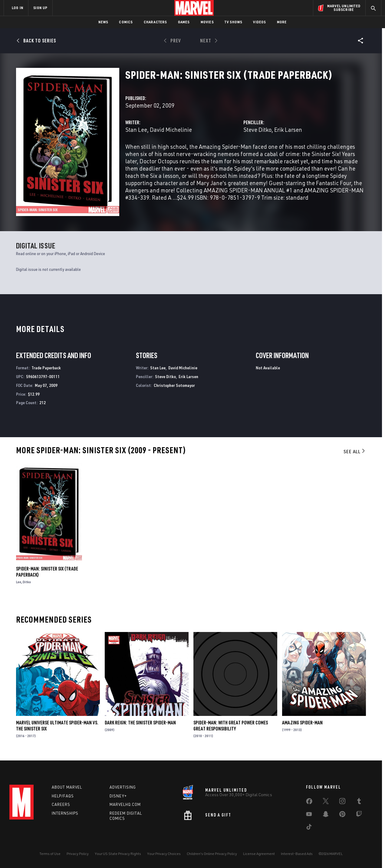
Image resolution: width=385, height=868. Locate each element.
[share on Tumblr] (359, 802)
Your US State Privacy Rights (118, 854)
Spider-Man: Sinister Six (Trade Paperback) (47, 572)
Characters (155, 22)
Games (184, 22)
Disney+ (118, 796)
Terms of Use (50, 854)
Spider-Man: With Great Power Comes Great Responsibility (231, 726)
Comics (126, 22)
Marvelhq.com (125, 804)
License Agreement (259, 854)
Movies (207, 22)
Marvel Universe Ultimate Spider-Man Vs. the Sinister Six (57, 726)
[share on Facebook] (309, 803)
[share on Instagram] (342, 802)
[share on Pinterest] (342, 815)
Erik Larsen (288, 130)
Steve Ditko (257, 130)
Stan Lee (136, 130)
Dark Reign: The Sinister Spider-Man (140, 723)
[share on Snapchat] (326, 815)
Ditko (27, 582)
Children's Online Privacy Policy (212, 854)
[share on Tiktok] (309, 828)
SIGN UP (40, 8)
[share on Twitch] (359, 815)
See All (355, 451)
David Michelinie (171, 130)
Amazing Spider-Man (302, 723)
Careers (61, 804)
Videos (259, 22)
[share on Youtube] (309, 815)
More (282, 22)
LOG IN (18, 8)
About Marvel (67, 787)
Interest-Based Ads (297, 854)
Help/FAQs (63, 796)
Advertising (123, 787)
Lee (19, 582)
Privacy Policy (78, 854)
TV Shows (234, 22)
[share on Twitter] (326, 802)
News (103, 22)
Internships (65, 813)
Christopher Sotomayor (174, 385)
